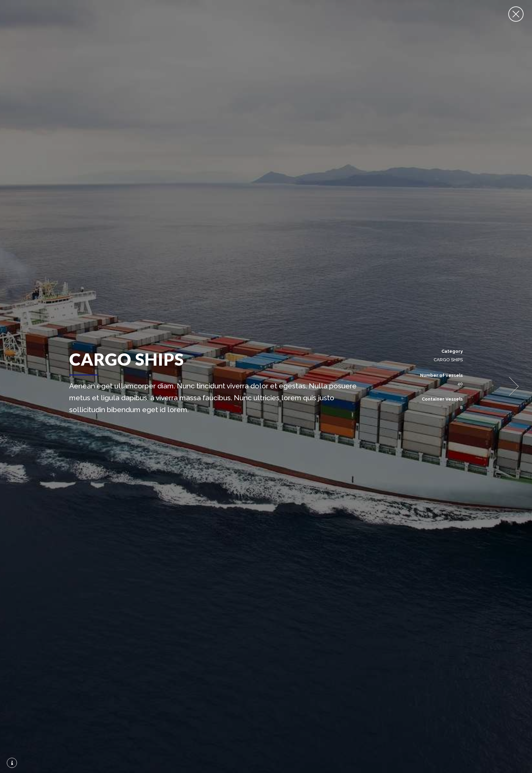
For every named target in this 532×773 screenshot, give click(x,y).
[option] (266, 386)
